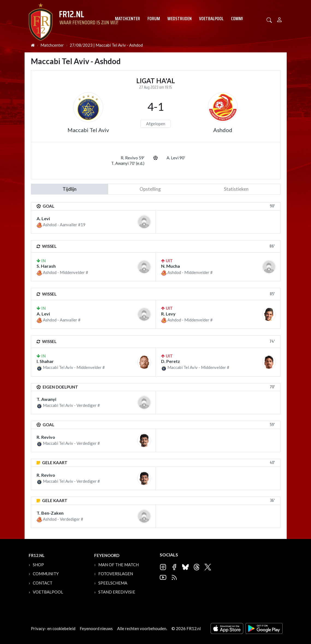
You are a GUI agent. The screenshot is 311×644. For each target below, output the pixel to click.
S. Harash (46, 266)
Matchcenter (128, 19)
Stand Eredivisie (117, 592)
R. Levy (168, 314)
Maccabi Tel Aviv (88, 130)
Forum (154, 19)
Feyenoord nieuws (96, 628)
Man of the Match (119, 565)
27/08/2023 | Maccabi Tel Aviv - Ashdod (106, 45)
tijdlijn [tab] (69, 189)
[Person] (279, 19)
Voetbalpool (211, 19)
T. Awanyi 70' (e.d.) (128, 163)
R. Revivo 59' (133, 158)
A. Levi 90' (176, 158)
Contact (43, 583)
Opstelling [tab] (150, 189)
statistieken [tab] (236, 189)
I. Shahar (45, 361)
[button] (269, 20)
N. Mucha (171, 266)
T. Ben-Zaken (50, 513)
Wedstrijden (180, 19)
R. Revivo (46, 437)
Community (242, 19)
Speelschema (113, 583)
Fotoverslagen (116, 574)
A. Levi (43, 218)
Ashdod (223, 130)
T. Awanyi (46, 399)
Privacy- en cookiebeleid (53, 628)
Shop (38, 565)
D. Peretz (171, 361)
